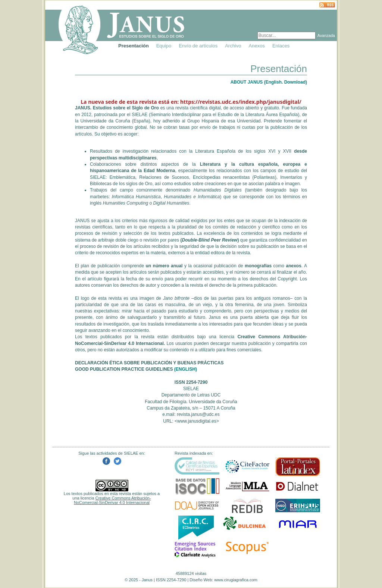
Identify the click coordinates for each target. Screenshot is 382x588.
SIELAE (140, 115)
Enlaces (281, 46)
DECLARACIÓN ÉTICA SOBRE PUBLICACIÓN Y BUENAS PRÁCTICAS (149, 363)
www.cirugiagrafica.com (236, 580)
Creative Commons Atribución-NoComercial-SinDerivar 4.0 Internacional (112, 500)
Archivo (233, 46)
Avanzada (326, 35)
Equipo (164, 46)
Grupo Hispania (203, 121)
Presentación (134, 46)
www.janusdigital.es (197, 421)
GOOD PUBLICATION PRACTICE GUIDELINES (124, 369)
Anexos (257, 46)
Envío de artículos (198, 46)
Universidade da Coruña (105, 121)
